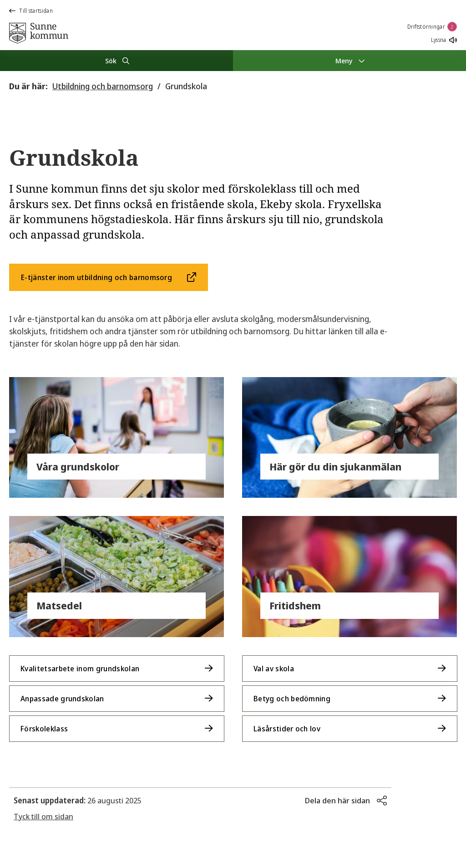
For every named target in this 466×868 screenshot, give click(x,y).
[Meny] (349, 61)
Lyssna (444, 40)
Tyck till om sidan (43, 816)
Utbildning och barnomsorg (103, 86)
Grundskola (186, 86)
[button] (346, 801)
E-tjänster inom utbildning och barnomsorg (96, 277)
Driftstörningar (432, 27)
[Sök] (116, 61)
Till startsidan (31, 11)
